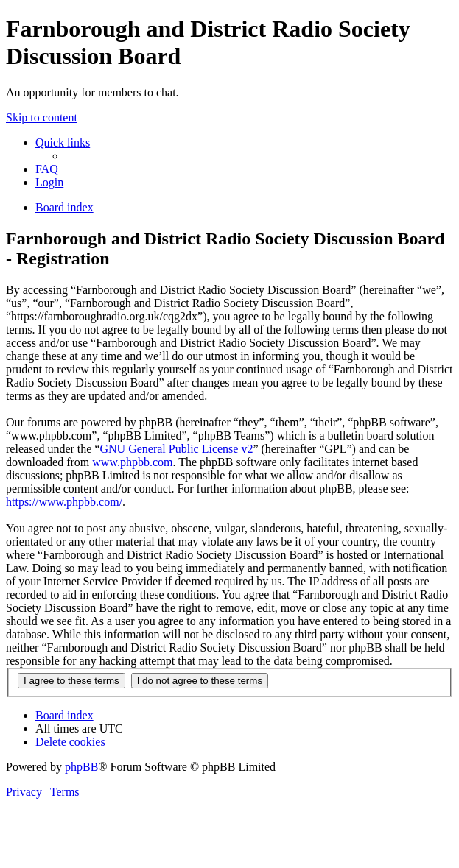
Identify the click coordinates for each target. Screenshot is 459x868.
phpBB (81, 767)
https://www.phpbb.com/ (64, 502)
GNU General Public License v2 (176, 449)
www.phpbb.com (132, 462)
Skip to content (42, 117)
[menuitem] (47, 169)
